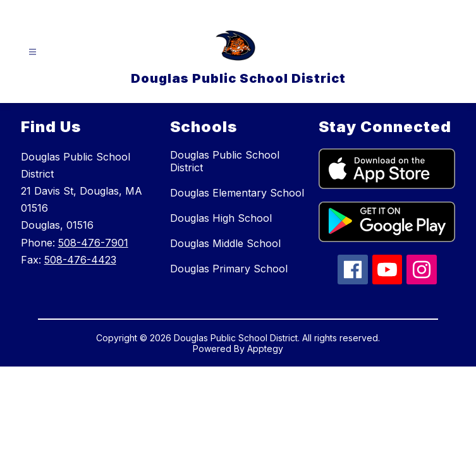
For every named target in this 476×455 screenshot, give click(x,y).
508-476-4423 (80, 260)
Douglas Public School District (225, 161)
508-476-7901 (93, 243)
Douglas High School (221, 218)
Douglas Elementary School (237, 193)
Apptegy (265, 349)
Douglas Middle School (225, 243)
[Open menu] (33, 52)
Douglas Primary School (229, 269)
